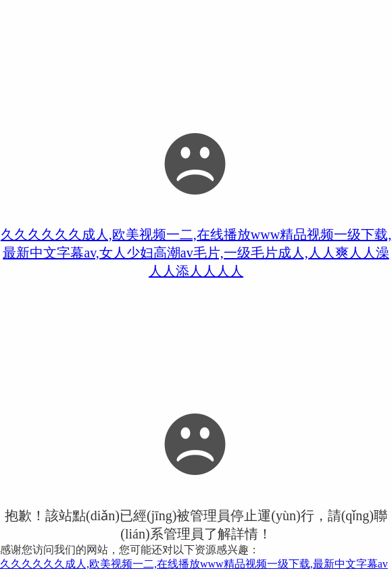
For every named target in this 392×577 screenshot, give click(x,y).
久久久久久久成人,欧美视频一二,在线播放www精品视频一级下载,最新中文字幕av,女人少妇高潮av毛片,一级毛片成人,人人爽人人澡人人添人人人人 (196, 253)
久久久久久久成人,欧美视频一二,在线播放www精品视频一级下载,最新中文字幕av (194, 564)
